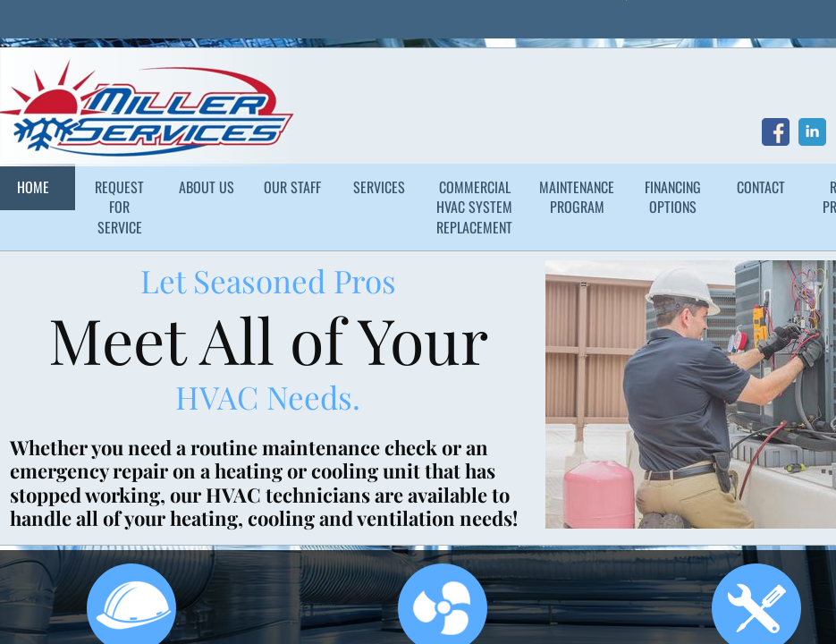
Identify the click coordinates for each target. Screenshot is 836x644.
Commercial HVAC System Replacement (474, 207)
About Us (207, 187)
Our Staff (292, 187)
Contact (761, 187)
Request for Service (119, 207)
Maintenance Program (577, 197)
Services (379, 187)
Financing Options (673, 197)
